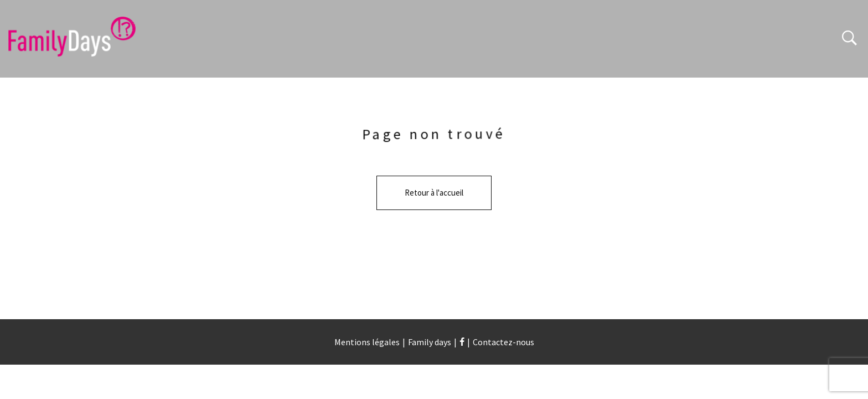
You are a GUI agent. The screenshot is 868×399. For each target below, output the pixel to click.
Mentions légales (367, 342)
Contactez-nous (503, 342)
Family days (430, 342)
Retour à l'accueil (434, 193)
